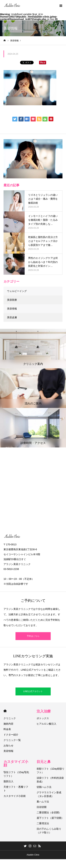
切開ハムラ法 (44, 787)
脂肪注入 (8, 781)
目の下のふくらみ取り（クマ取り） (49, 831)
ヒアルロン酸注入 (46, 724)
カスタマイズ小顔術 (15, 796)
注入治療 (44, 711)
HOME (5, 711)
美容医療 (12, 300)
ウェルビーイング (17, 291)
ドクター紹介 (11, 735)
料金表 (7, 729)
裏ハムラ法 (43, 802)
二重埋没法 (43, 823)
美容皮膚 (12, 317)
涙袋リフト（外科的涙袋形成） (50, 780)
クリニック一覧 (12, 740)
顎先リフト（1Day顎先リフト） (16, 774)
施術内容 (8, 724)
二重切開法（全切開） (49, 812)
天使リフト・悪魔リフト (16, 789)
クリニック (10, 718)
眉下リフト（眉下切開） (50, 818)
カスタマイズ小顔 (16, 763)
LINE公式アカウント (33, 691)
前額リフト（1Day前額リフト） (51, 771)
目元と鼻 (44, 762)
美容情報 (12, 309)
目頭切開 (42, 807)
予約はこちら (33, 636)
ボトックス (43, 718)
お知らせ (8, 746)
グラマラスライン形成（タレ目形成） (49, 794)
